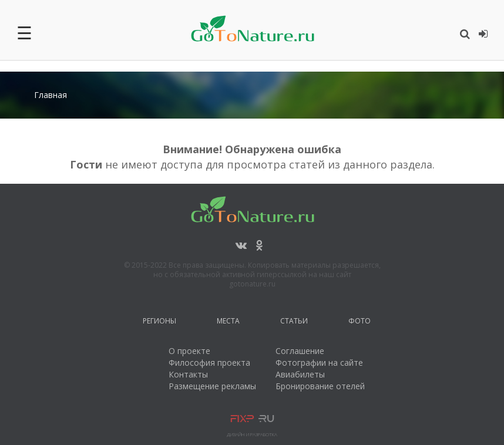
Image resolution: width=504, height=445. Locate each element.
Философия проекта (209, 363)
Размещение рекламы (212, 386)
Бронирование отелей (320, 386)
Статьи (294, 323)
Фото (359, 323)
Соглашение (300, 351)
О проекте (189, 351)
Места (228, 323)
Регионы (159, 323)
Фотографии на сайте (319, 363)
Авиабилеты (300, 374)
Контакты (188, 374)
